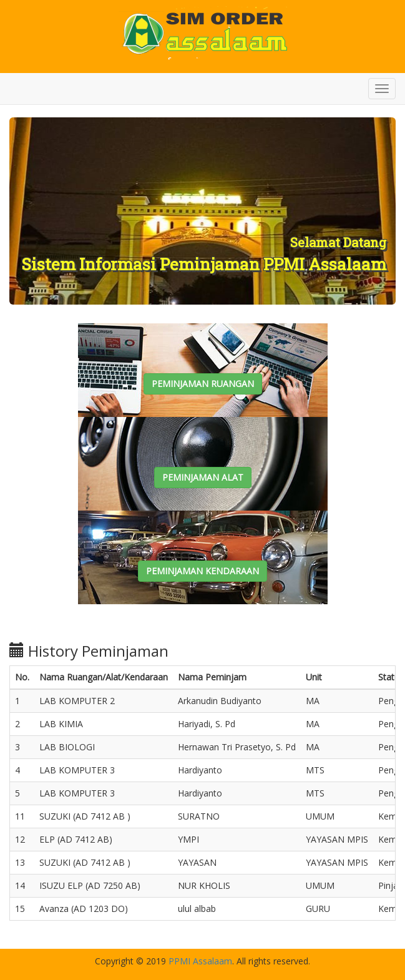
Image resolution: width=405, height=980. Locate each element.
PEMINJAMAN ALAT (203, 477)
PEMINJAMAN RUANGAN (203, 384)
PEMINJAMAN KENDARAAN (202, 571)
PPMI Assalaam (200, 961)
